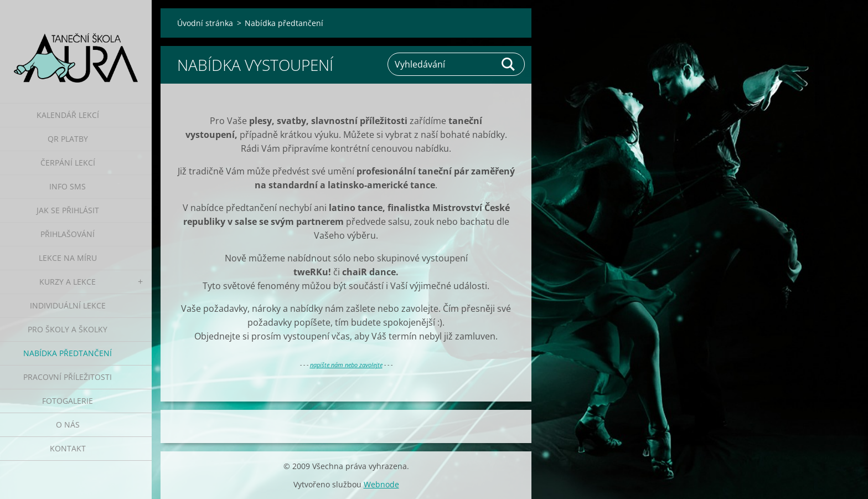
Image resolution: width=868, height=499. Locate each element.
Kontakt (68, 448)
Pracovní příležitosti (68, 377)
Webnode (381, 484)
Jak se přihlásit (68, 210)
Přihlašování (68, 234)
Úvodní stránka (205, 23)
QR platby (68, 139)
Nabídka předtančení (68, 353)
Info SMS (68, 186)
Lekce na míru (68, 258)
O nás (68, 425)
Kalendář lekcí (68, 115)
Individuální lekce (68, 305)
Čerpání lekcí (68, 163)
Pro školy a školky (68, 329)
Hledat (509, 64)
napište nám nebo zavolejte (346, 365)
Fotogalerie (68, 401)
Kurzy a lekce (68, 282)
